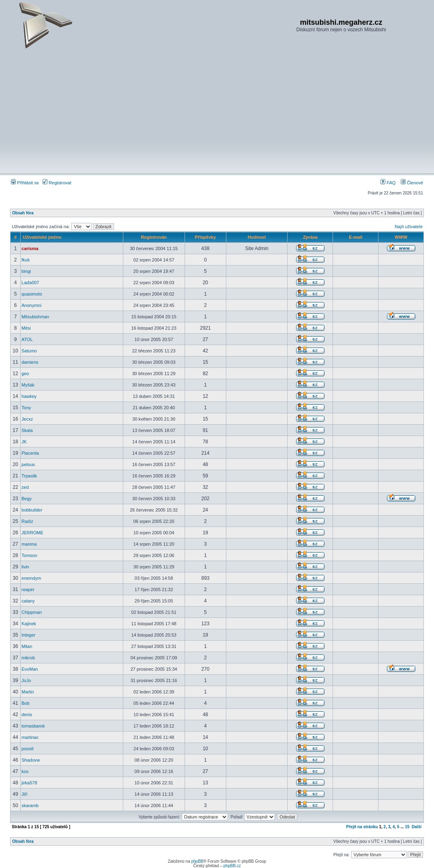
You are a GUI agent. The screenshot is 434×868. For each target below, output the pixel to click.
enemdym (31, 578)
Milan (27, 646)
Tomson (29, 555)
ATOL (27, 339)
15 (407, 827)
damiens (30, 362)
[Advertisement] (217, 111)
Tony (26, 408)
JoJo (26, 680)
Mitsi (26, 328)
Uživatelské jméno (42, 237)
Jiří (25, 794)
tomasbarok (33, 726)
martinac (30, 737)
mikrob (28, 658)
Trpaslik (29, 476)
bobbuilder (32, 510)
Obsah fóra (23, 213)
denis (27, 715)
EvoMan (30, 669)
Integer (28, 635)
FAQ (388, 183)
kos (25, 771)
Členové (412, 183)
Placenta (30, 453)
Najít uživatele (409, 227)
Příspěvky (205, 237)
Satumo (29, 351)
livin (25, 567)
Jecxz (27, 419)
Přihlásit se (25, 183)
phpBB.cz (232, 866)
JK (24, 442)
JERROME (32, 533)
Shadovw (31, 760)
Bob (26, 703)
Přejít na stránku (362, 827)
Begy (27, 499)
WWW (401, 237)
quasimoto (32, 294)
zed (25, 487)
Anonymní (32, 305)
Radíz (27, 521)
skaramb (30, 805)
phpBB (197, 861)
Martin (28, 692)
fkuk (26, 260)
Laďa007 (30, 283)
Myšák (28, 385)
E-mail (356, 237)
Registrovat (57, 183)
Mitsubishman (35, 317)
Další (417, 827)
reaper (28, 589)
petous (28, 464)
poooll (27, 749)
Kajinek (29, 624)
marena (29, 544)
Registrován (154, 237)
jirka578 (29, 783)
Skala (27, 430)
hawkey (29, 396)
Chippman (32, 612)
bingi (26, 271)
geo (25, 374)
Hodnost (257, 237)
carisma (30, 248)
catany (28, 601)
